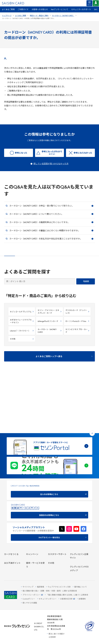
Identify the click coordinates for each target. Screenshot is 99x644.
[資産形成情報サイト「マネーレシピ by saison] (79, 554)
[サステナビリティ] (79, 517)
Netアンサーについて (60, 10)
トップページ (7, 16)
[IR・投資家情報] (79, 520)
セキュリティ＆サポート (81, 10)
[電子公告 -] (79, 523)
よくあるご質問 (8, 10)
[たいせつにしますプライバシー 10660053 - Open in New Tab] (89, 631)
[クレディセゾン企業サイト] (79, 505)
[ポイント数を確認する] (14, 570)
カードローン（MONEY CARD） (63, 16)
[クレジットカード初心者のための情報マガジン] (79, 544)
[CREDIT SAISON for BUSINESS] (49, 432)
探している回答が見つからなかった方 (51, 164)
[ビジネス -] (79, 513)
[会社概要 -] (79, 510)
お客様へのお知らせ (40, 10)
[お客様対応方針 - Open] (67, 599)
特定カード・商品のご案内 (39, 16)
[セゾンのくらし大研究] (79, 561)
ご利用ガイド (23, 10)
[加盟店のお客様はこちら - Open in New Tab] (49, 452)
